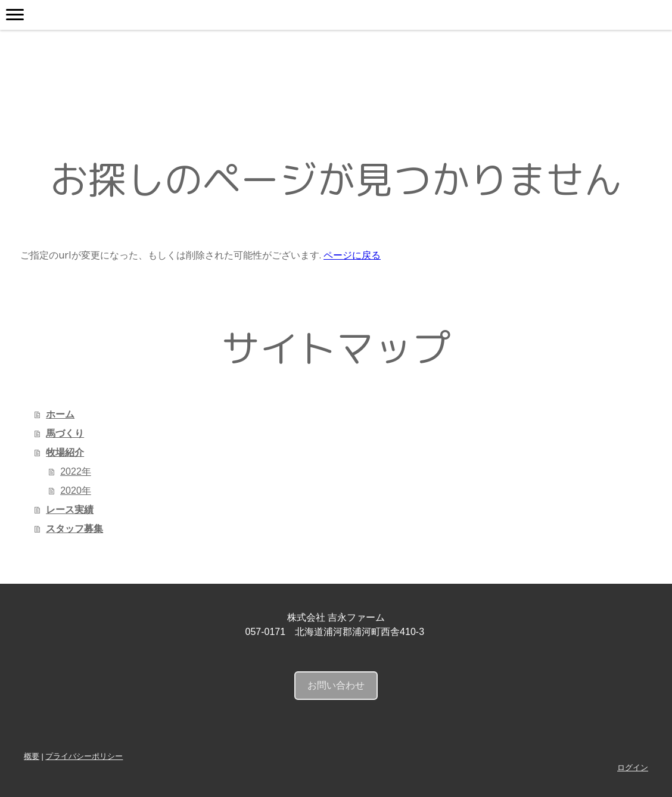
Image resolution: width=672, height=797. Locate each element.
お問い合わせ (336, 685)
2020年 (76, 491)
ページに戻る (352, 255)
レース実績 (70, 510)
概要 (32, 756)
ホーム (60, 414)
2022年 (76, 471)
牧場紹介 (65, 452)
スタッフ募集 (74, 529)
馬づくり (65, 433)
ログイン (633, 768)
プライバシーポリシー (84, 756)
